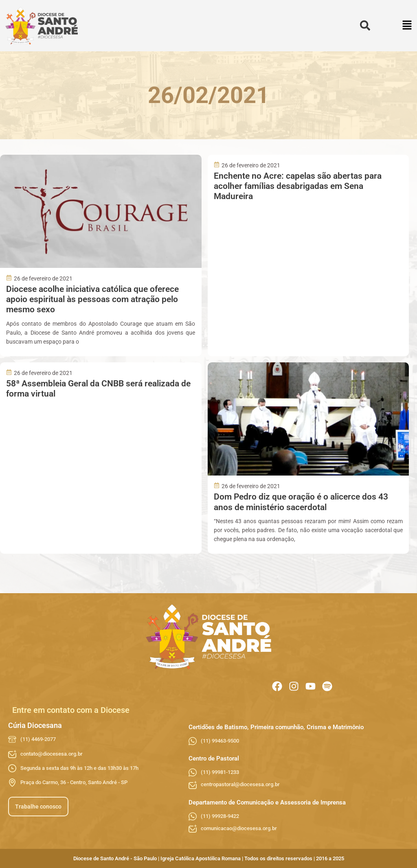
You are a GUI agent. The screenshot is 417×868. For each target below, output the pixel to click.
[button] (407, 26)
